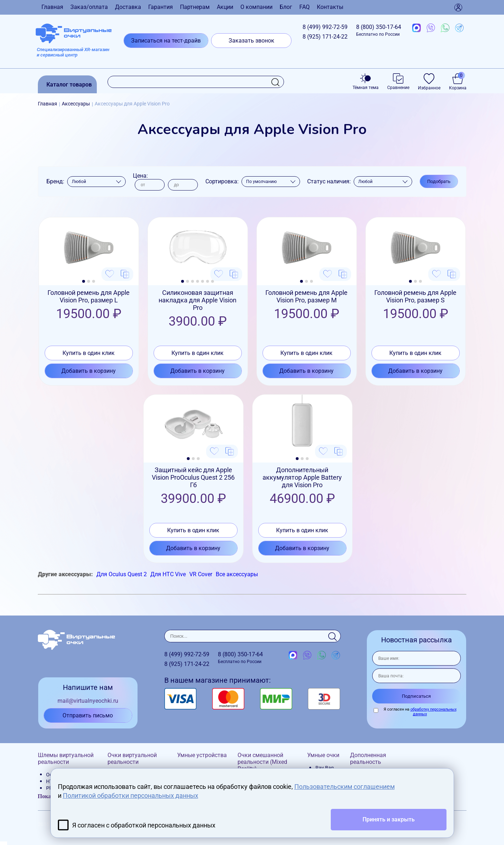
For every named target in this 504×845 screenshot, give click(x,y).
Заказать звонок (251, 41)
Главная (52, 7)
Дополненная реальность (368, 758)
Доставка (128, 7)
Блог (286, 7)
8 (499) (325, 27)
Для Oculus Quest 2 (122, 574)
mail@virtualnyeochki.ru (88, 701)
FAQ (305, 7)
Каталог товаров (69, 85)
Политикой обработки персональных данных (131, 795)
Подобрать (439, 181)
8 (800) (379, 30)
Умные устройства (202, 755)
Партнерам (195, 7)
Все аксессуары (237, 574)
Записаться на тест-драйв (166, 41)
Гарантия (161, 7)
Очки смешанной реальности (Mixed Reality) (262, 762)
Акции (225, 7)
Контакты (330, 7)
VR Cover (201, 574)
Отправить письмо (88, 715)
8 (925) (325, 37)
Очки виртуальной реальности (132, 758)
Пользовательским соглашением (345, 787)
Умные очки (323, 755)
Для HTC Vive (168, 574)
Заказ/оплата (89, 7)
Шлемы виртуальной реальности (66, 758)
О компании (256, 7)
